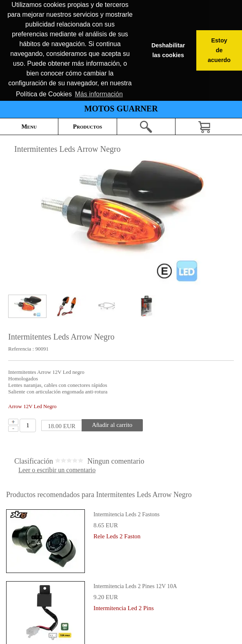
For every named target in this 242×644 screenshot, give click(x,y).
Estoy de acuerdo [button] (219, 50)
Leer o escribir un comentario (57, 470)
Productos (88, 127)
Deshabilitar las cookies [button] (168, 50)
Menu (29, 127)
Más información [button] (99, 94)
